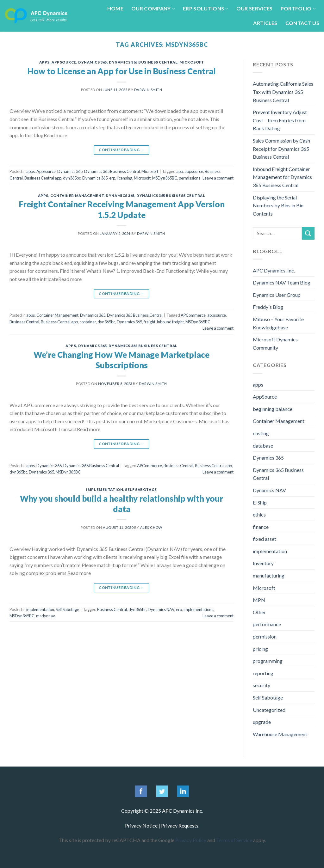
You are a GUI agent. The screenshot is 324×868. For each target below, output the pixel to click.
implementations (198, 609)
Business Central (24, 322)
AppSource (64, 62)
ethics (259, 514)
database (263, 446)
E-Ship (260, 502)
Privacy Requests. (180, 825)
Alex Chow (151, 527)
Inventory (263, 563)
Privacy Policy (191, 840)
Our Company (153, 8)
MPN (259, 600)
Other (259, 612)
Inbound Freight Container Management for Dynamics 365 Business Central (282, 177)
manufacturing (269, 575)
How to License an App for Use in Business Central (121, 71)
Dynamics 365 (93, 62)
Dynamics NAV (161, 609)
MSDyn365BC (165, 178)
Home (115, 8)
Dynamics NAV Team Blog (282, 282)
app (180, 171)
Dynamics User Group (277, 295)
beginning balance (273, 409)
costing (261, 433)
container (88, 322)
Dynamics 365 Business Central (143, 62)
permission (265, 636)
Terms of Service (234, 840)
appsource (194, 171)
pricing (260, 649)
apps (44, 62)
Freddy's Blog (268, 307)
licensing (125, 178)
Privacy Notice (141, 825)
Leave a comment (218, 178)
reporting (263, 673)
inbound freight (170, 322)
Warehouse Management (280, 734)
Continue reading (121, 150)
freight (150, 322)
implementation (105, 489)
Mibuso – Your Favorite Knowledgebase (278, 323)
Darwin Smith (148, 90)
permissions (190, 178)
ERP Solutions (206, 8)
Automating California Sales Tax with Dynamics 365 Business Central (283, 92)
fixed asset (265, 539)
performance (267, 624)
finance (261, 527)
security (262, 685)
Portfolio (298, 8)
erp (112, 178)
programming (268, 661)
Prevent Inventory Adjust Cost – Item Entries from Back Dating (280, 120)
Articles (265, 23)
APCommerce (193, 315)
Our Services (255, 8)
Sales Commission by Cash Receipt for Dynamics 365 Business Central (281, 149)
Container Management (77, 196)
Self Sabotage (141, 489)
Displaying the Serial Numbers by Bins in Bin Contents (278, 205)
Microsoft (192, 62)
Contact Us (302, 23)
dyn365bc (72, 178)
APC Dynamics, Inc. (274, 270)
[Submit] (308, 233)
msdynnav (46, 616)
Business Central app (43, 178)
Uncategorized (269, 710)
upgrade (262, 722)
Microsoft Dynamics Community (275, 343)
